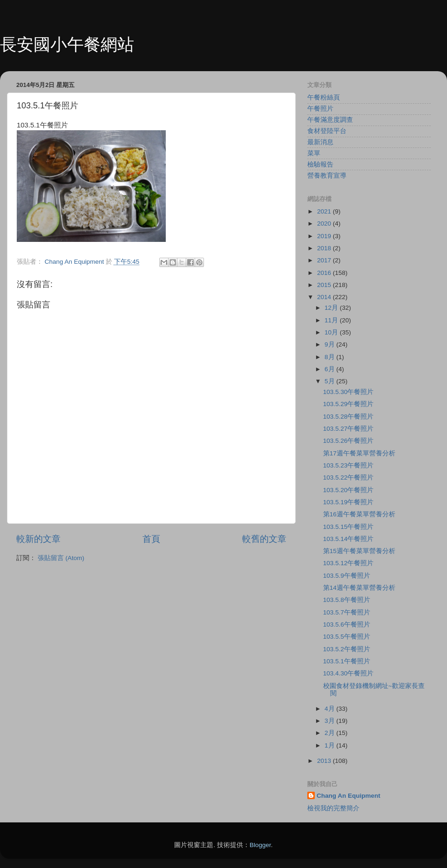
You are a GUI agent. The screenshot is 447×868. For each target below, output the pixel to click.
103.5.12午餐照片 (349, 563)
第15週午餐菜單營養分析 (359, 551)
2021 (325, 211)
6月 (330, 369)
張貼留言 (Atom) (61, 558)
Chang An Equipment (349, 796)
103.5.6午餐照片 (347, 624)
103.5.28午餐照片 (349, 417)
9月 (330, 344)
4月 (330, 709)
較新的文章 (38, 539)
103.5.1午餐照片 (347, 661)
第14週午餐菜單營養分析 (359, 588)
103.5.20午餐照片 (349, 490)
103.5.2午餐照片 (347, 649)
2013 (325, 761)
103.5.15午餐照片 (349, 527)
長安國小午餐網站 (67, 44)
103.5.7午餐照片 (347, 612)
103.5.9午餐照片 (347, 576)
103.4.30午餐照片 (349, 673)
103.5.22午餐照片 (349, 477)
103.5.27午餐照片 (349, 429)
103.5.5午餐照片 (347, 637)
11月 (332, 320)
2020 (325, 224)
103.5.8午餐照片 (347, 600)
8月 (330, 357)
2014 (325, 297)
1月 (330, 745)
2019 (325, 236)
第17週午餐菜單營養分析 (359, 453)
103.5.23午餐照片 (349, 465)
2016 (325, 273)
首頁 (151, 539)
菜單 (314, 153)
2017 (325, 260)
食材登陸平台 (327, 131)
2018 (325, 248)
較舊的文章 (264, 539)
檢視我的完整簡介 (333, 808)
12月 (332, 308)
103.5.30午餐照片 (349, 392)
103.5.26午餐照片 (349, 441)
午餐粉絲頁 (324, 97)
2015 (325, 285)
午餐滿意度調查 (330, 120)
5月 (330, 381)
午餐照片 (320, 109)
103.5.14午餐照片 (349, 539)
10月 (332, 332)
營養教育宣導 (327, 176)
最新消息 (320, 142)
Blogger (260, 845)
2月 (330, 733)
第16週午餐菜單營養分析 (359, 514)
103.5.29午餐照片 (349, 404)
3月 (330, 721)
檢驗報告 (320, 164)
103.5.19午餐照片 (349, 502)
